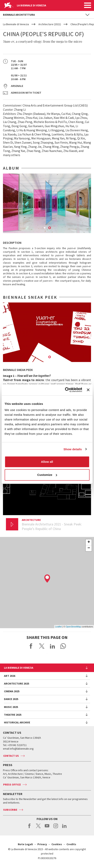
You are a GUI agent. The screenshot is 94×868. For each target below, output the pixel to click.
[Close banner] (88, 390)
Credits (71, 844)
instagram (56, 828)
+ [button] (89, 542)
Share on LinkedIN (52, 646)
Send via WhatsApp (63, 646)
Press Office (12, 784)
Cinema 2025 (12, 691)
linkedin (64, 828)
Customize (47, 475)
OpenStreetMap (73, 627)
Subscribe (10, 810)
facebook (30, 828)
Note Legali (25, 844)
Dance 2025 (11, 699)
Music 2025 (11, 707)
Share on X (42, 646)
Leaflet (58, 627)
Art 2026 (10, 676)
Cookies (57, 844)
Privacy (42, 844)
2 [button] (50, 228)
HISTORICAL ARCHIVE (17, 722)
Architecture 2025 (17, 684)
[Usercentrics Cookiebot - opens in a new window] (65, 390)
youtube (47, 828)
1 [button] (45, 228)
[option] (47, 203)
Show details (73, 449)
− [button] (89, 548)
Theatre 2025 (13, 715)
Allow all (47, 462)
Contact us (11, 756)
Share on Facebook (31, 646)
